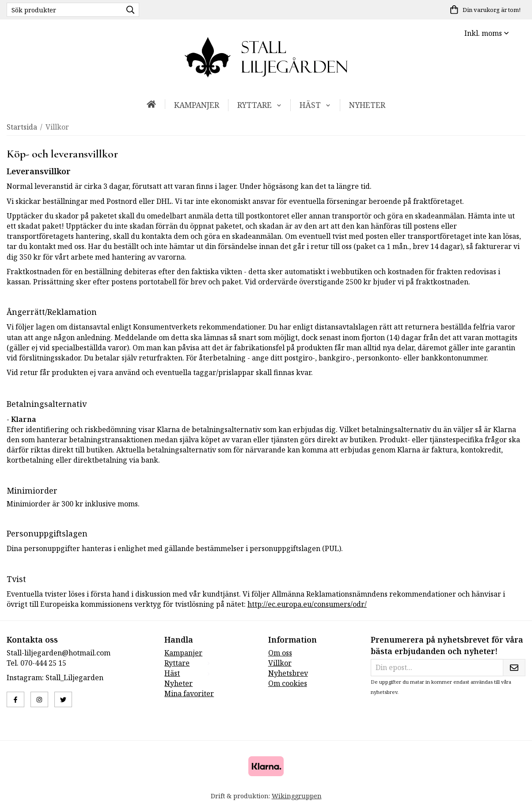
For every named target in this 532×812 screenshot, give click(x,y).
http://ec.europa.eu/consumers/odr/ (307, 604)
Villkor (280, 663)
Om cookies (288, 683)
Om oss (280, 653)
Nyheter (367, 105)
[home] (152, 104)
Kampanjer (197, 105)
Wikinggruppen (297, 796)
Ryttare (260, 105)
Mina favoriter (189, 693)
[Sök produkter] (62, 10)
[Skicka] (514, 668)
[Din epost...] (437, 668)
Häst (315, 105)
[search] (128, 10)
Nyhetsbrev (288, 673)
